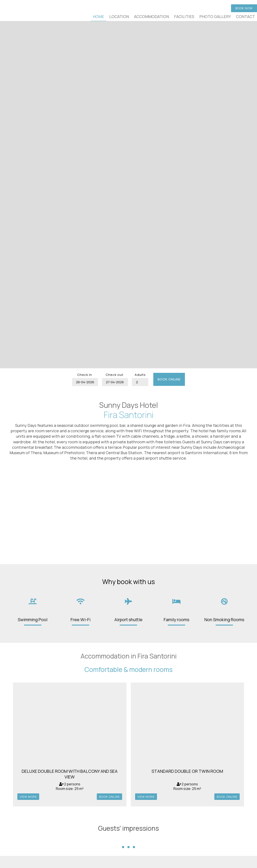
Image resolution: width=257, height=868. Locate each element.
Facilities (184, 16)
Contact (245, 16)
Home (99, 16)
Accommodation (151, 16)
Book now (244, 8)
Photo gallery (215, 16)
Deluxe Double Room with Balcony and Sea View (70, 774)
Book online (169, 379)
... (128, 840)
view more (28, 797)
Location (119, 16)
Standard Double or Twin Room (187, 771)
